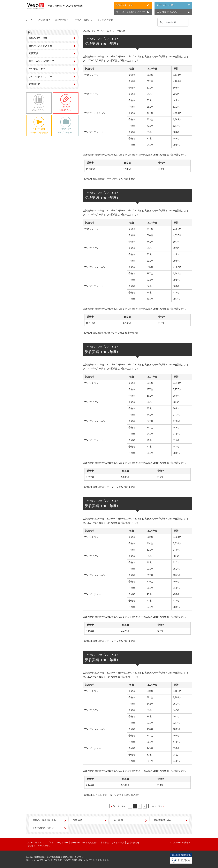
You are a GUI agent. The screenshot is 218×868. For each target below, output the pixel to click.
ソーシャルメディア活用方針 (84, 843)
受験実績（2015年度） (103, 660)
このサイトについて (35, 843)
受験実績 (121, 31)
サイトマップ (118, 843)
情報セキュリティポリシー (40, 846)
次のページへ (157, 806)
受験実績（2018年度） (103, 198)
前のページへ (118, 806)
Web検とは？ (44, 20)
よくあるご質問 (105, 20)
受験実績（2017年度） (103, 352)
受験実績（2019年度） (103, 44)
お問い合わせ (133, 843)
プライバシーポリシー (58, 843)
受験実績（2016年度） (103, 506)
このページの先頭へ (180, 843)
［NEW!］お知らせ (83, 20)
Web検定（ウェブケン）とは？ (97, 31)
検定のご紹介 (62, 20)
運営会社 (105, 843)
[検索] (172, 22)
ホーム (29, 20)
